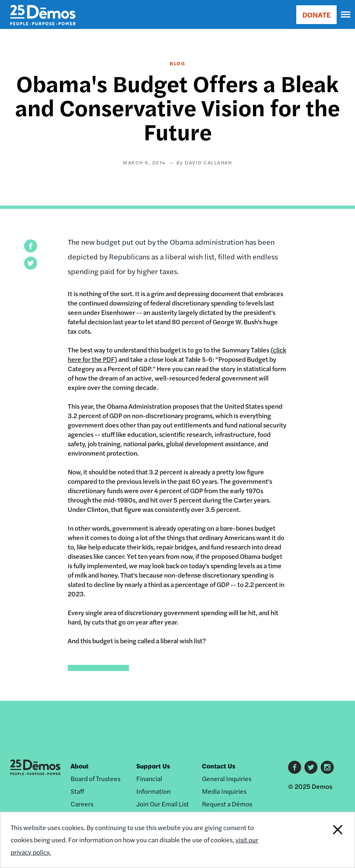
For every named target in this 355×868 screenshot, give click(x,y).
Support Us (153, 766)
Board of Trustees (95, 778)
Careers (82, 804)
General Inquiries (227, 778)
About (80, 766)
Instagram (327, 767)
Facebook (295, 767)
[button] (31, 246)
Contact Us (219, 766)
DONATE (316, 14)
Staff (77, 791)
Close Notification (321, 840)
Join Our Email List (163, 804)
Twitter (311, 767)
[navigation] (346, 15)
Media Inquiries (224, 791)
